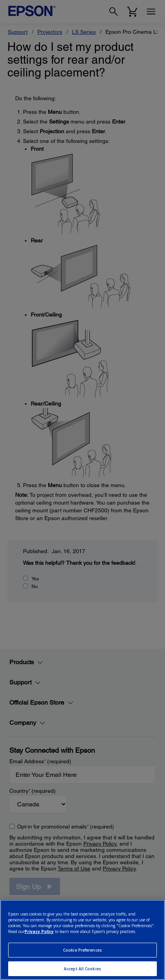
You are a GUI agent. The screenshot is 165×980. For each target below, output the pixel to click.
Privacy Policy (39, 931)
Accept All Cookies (82, 969)
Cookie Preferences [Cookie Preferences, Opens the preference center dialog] (82, 950)
